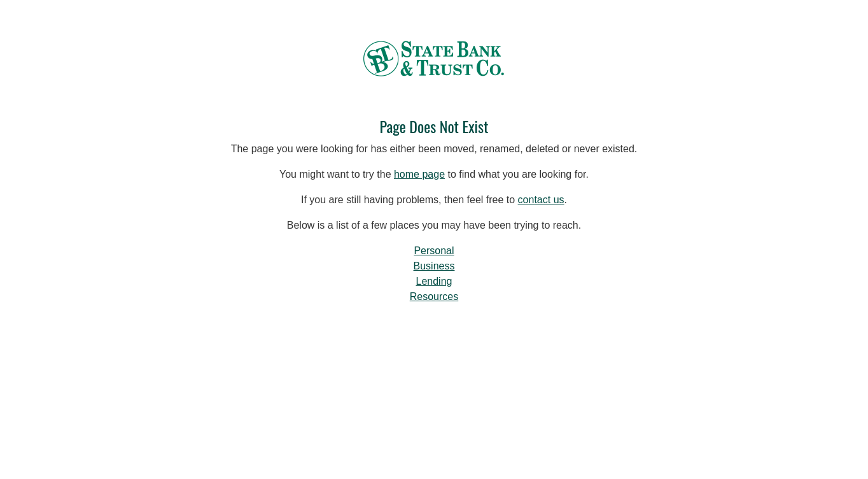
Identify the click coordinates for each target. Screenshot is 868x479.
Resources (434, 297)
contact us (541, 200)
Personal (434, 251)
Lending (434, 281)
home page (419, 174)
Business (434, 266)
